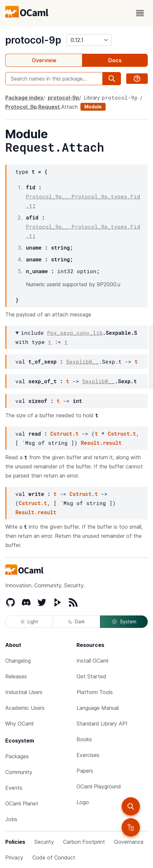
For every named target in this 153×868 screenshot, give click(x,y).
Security (44, 842)
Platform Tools (95, 692)
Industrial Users (24, 692)
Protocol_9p (21, 107)
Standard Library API (102, 724)
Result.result (101, 443)
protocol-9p (33, 40)
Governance (129, 842)
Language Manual (98, 708)
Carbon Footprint (84, 842)
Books (84, 739)
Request (49, 107)
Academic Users (25, 708)
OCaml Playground (99, 786)
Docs (115, 60)
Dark (76, 622)
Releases (16, 676)
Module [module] (93, 107)
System (124, 622)
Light (29, 622)
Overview (44, 60)
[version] (89, 40)
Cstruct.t (64, 434)
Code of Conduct (54, 858)
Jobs (11, 819)
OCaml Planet (22, 803)
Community (19, 772)
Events (14, 788)
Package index (24, 98)
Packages (17, 756)
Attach (69, 107)
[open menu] (140, 13)
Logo (83, 802)
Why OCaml (19, 724)
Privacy (14, 858)
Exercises (88, 755)
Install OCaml (92, 661)
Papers (85, 771)
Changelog (18, 661)
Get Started (91, 676)
